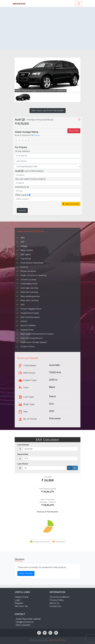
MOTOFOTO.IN (57, 640)
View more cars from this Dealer (48, 111)
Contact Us (55, 606)
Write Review (26, 573)
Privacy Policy (57, 600)
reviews (36, 135)
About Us (54, 603)
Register (19, 603)
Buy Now (74, 131)
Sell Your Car (21, 606)
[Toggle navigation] (79, 3)
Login (18, 600)
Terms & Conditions (59, 597)
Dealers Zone (22, 597)
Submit (22, 210)
